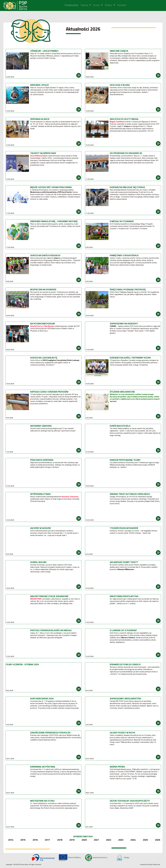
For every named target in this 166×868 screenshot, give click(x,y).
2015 (23, 840)
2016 (35, 840)
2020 (84, 840)
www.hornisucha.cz (96, 857)
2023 (121, 840)
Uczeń (97, 5)
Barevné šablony (70, 857)
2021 (96, 840)
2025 (145, 840)
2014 (11, 840)
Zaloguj (123, 857)
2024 (133, 840)
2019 (72, 840)
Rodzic (109, 5)
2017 (47, 840)
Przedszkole (71, 5)
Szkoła (85, 5)
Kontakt (122, 5)
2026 (158, 840)
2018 (60, 840)
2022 (109, 840)
